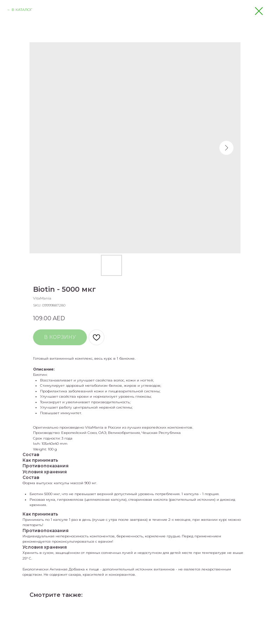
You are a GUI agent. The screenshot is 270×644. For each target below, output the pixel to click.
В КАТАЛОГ (22, 10)
